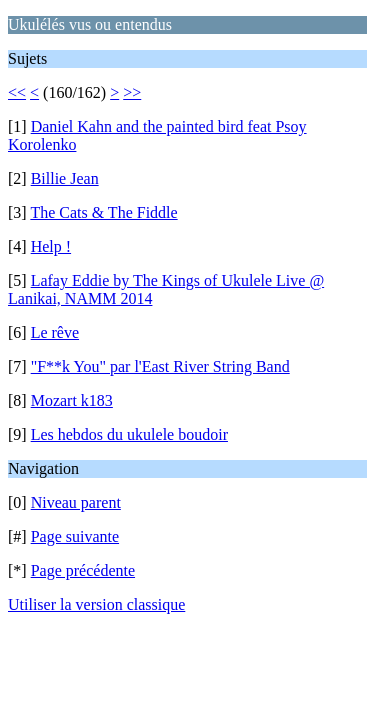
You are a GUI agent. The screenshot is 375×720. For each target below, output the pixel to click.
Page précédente (83, 570)
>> (132, 92)
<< (17, 92)
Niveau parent (76, 502)
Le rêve (55, 332)
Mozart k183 (72, 400)
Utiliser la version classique (96, 604)
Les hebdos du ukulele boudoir (129, 434)
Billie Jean (65, 178)
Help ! (51, 246)
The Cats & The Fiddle (103, 212)
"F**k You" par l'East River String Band (160, 366)
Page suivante (75, 536)
